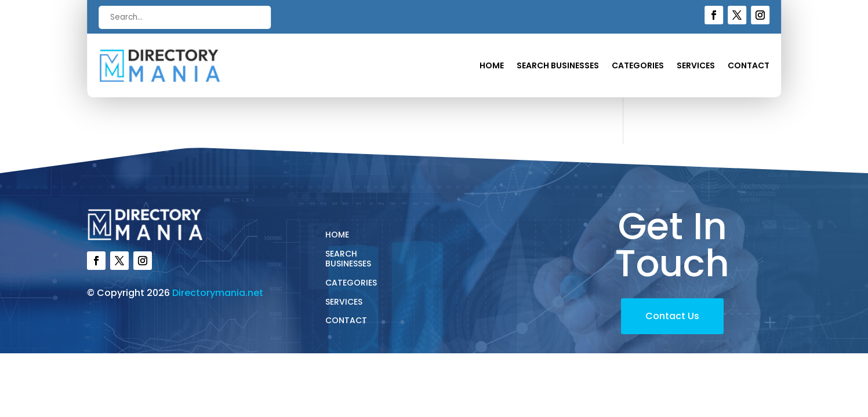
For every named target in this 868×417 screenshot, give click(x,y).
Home (492, 66)
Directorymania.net (218, 293)
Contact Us (672, 316)
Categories (638, 66)
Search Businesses (558, 66)
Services (696, 66)
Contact (749, 66)
